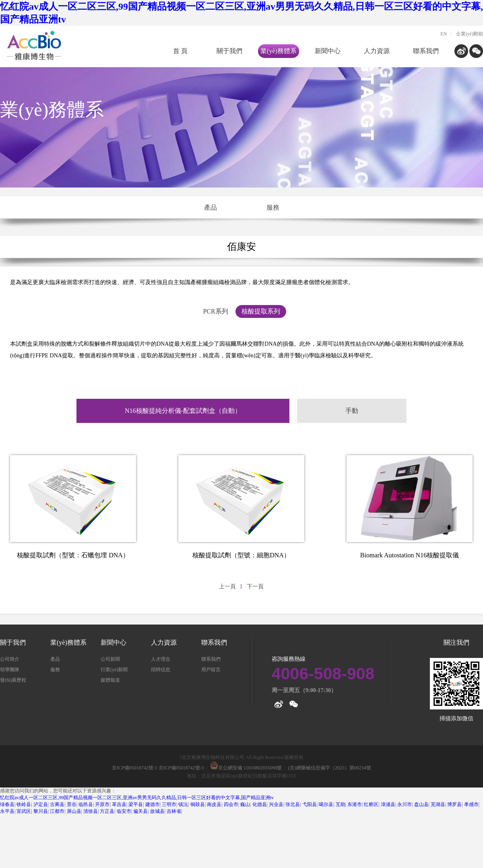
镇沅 (183, 804)
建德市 (153, 804)
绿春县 (7, 804)
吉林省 (174, 811)
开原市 (102, 804)
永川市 (405, 804)
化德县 (260, 804)
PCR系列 (215, 311)
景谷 (72, 804)
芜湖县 (438, 804)
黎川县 (41, 811)
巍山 (245, 804)
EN (444, 34)
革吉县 (119, 804)
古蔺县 (57, 804)
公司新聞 (110, 659)
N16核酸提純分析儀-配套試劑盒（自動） (183, 411)
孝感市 (471, 804)
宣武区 (24, 811)
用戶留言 (211, 670)
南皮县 (214, 804)
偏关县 (140, 811)
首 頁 (180, 51)
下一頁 (255, 587)
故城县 (157, 811)
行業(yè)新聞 (114, 670)
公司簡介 (10, 659)
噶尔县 (326, 804)
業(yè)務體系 (279, 51)
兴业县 (276, 804)
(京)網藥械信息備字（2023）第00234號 (330, 768)
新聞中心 (328, 51)
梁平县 (136, 804)
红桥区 (371, 804)
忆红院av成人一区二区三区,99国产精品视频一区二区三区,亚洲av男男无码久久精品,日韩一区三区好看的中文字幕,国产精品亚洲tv (137, 798)
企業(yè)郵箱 (470, 34)
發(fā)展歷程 (13, 680)
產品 (211, 207)
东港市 (355, 804)
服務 (273, 207)
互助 (341, 804)
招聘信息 (161, 670)
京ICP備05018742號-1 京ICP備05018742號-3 (158, 768)
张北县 (293, 804)
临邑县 (86, 804)
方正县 (107, 811)
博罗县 (454, 804)
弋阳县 (310, 804)
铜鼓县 (198, 804)
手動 (352, 411)
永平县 (7, 811)
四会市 (231, 804)
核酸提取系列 (261, 311)
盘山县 (421, 804)
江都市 (57, 811)
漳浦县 (388, 804)
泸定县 (41, 804)
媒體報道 (110, 680)
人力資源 (377, 51)
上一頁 (227, 587)
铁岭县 (24, 804)
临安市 (124, 811)
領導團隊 (10, 670)
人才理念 (161, 659)
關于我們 (229, 51)
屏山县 (74, 811)
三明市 (169, 804)
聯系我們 (426, 51)
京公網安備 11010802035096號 (246, 768)
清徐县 (91, 811)
